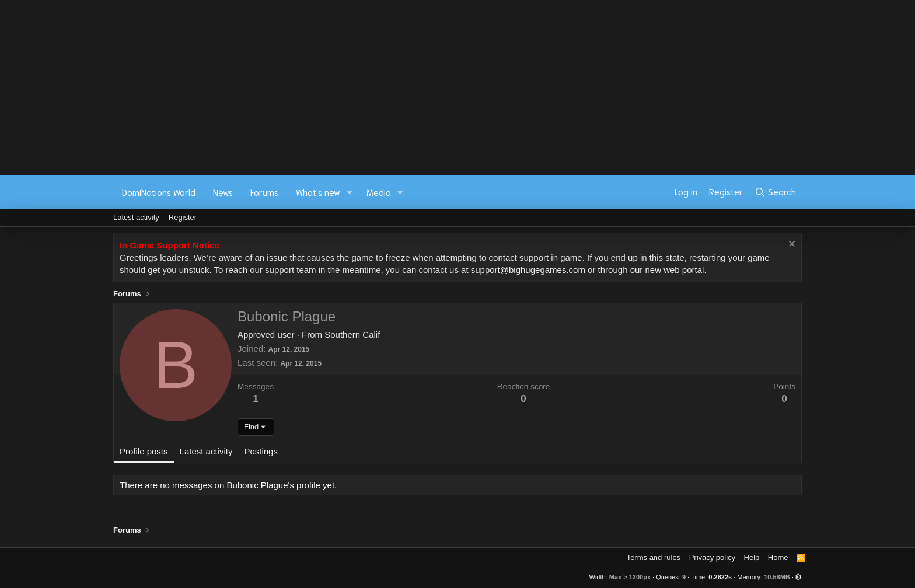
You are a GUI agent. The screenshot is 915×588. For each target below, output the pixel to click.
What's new (318, 192)
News (223, 192)
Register (183, 217)
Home (778, 557)
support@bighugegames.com (528, 270)
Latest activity (136, 217)
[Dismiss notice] (790, 245)
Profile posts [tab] (144, 451)
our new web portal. (668, 270)
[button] (350, 192)
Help (752, 557)
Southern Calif (352, 335)
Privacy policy (712, 557)
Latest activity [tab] (206, 451)
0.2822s (720, 577)
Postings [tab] (261, 451)
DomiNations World (159, 192)
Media (379, 192)
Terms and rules (654, 557)
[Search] (775, 192)
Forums (264, 192)
